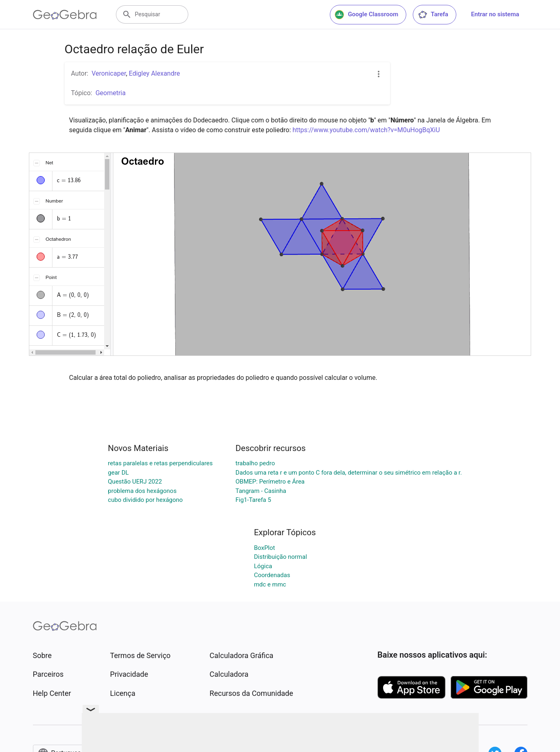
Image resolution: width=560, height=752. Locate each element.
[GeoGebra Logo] (65, 15)
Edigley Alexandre (155, 73)
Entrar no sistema (495, 14)
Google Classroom (366, 15)
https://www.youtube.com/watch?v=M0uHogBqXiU (366, 130)
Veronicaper (109, 73)
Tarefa (433, 15)
